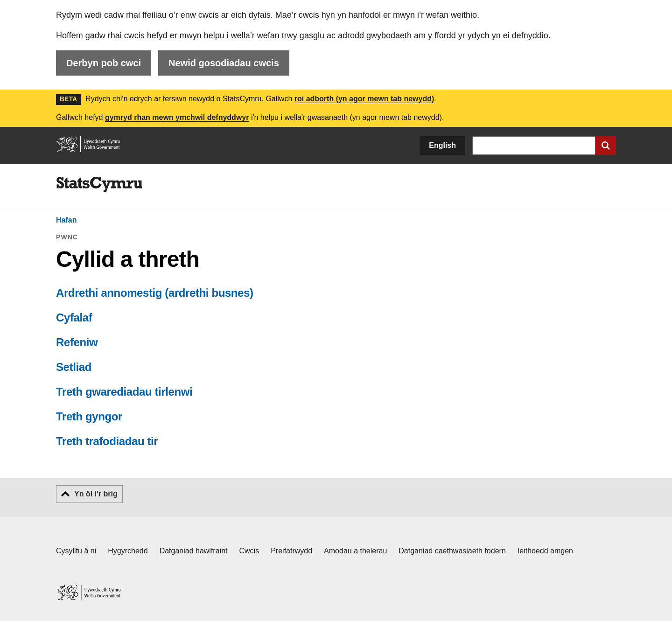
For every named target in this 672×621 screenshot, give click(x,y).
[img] (99, 184)
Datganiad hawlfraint (194, 551)
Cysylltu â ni (76, 551)
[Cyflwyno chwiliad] (606, 146)
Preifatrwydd (291, 551)
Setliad (74, 367)
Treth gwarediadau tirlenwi (124, 392)
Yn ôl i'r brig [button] (96, 494)
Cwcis (249, 551)
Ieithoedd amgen (545, 551)
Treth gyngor (89, 416)
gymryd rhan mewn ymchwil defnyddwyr (177, 117)
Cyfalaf (74, 317)
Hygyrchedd (128, 551)
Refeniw (77, 342)
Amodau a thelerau (355, 551)
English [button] (442, 145)
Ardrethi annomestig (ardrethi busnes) (155, 293)
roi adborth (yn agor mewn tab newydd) (364, 99)
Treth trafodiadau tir (107, 441)
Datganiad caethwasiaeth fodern (452, 551)
